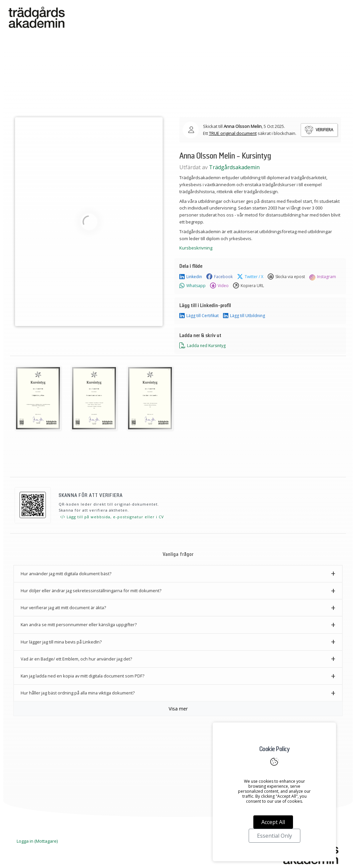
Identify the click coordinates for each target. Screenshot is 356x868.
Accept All (273, 822)
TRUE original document (233, 133)
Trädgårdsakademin (234, 167)
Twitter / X (250, 277)
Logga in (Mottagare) (37, 841)
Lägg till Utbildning (244, 316)
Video (219, 286)
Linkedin (191, 277)
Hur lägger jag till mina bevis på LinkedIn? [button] (61, 642)
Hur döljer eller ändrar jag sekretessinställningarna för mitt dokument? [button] (91, 591)
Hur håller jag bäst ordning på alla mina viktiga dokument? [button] (78, 693)
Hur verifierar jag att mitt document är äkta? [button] (63, 608)
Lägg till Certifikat (199, 316)
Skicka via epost (286, 277)
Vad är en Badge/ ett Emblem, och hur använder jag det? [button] (76, 659)
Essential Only (274, 836)
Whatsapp (192, 286)
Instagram (323, 277)
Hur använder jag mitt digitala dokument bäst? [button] (66, 574)
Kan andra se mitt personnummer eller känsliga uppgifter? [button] (79, 625)
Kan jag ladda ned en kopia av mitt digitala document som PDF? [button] (82, 676)
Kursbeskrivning (196, 248)
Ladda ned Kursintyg (202, 346)
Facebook (219, 277)
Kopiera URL (248, 286)
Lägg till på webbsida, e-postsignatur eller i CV (112, 517)
